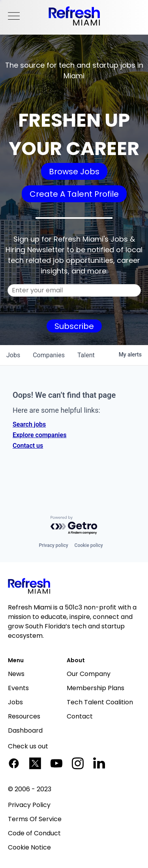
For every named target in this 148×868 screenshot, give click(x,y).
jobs (13, 355)
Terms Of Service (35, 819)
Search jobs (29, 424)
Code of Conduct (34, 833)
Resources (24, 716)
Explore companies (39, 435)
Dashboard (25, 730)
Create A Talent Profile (74, 194)
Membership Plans (96, 688)
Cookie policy (89, 545)
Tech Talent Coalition (100, 702)
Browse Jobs (74, 172)
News (16, 674)
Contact (80, 716)
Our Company (89, 674)
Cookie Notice (29, 847)
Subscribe (74, 326)
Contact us (28, 446)
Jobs (15, 702)
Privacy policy (53, 545)
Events (18, 688)
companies (49, 355)
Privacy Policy (29, 805)
